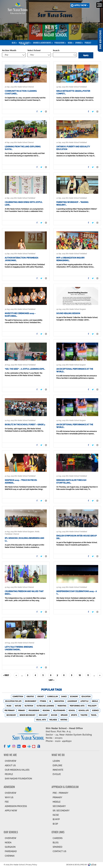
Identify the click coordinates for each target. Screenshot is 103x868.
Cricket (40, 697)
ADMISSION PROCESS (16, 806)
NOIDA (8, 843)
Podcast (88, 43)
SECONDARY (59, 806)
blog (14, 43)
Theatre (84, 715)
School (72, 711)
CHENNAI (10, 856)
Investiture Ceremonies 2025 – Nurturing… (20, 315)
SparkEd (78, 43)
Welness (53, 720)
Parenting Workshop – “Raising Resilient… (72, 204)
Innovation (59, 701)
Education (86, 697)
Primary (22, 711)
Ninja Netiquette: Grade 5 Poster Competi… (73, 92)
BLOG (55, 843)
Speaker (64, 715)
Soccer (54, 715)
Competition (18, 697)
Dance (64, 697)
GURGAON (10, 847)
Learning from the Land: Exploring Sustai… (23, 148)
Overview (10, 838)
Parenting (62, 706)
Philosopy (92, 706)
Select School (34, 50)
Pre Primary (10, 711)
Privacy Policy (31, 865)
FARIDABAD (11, 851)
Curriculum (52, 697)
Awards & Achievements (42, 43)
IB (50, 701)
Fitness (43, 701)
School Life (84, 711)
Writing (64, 720)
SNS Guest (43, 715)
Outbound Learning (45, 706)
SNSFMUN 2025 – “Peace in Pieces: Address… (21, 481)
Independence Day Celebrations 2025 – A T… (77, 593)
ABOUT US (10, 766)
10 (81, 675)
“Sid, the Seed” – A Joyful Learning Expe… (25, 369)
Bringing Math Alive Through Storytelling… (71, 481)
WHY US (9, 797)
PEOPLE (9, 774)
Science (95, 711)
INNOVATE (58, 770)
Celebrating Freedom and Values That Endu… (24, 593)
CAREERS (58, 838)
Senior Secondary (27, 715)
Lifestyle (84, 701)
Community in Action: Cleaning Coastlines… (21, 92)
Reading (46, 711)
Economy (74, 697)
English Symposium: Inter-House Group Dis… (77, 537)
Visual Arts (41, 720)
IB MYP (56, 819)
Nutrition (29, 706)
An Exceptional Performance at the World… (75, 370)
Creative (30, 697)
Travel (94, 715)
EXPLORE (57, 766)
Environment (31, 701)
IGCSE (56, 815)
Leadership (72, 701)
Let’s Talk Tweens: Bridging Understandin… (19, 648)
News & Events (24, 43)
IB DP (55, 824)
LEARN (56, 761)
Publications (60, 43)
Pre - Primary (60, 793)
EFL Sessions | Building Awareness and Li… (24, 539)
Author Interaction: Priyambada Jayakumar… (22, 259)
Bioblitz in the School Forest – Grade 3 (25, 425)
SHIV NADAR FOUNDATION (18, 779)
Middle (95, 701)
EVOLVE (57, 774)
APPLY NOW (11, 811)
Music (9, 706)
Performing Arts (77, 706)
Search (56, 50)
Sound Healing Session (68, 313)
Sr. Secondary (61, 811)
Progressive (34, 711)
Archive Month (9, 50)
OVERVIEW (10, 761)
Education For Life (13, 701)
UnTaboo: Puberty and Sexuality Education (73, 148)
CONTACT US (59, 851)
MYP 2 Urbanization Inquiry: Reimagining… (71, 259)
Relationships (59, 711)
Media (70, 43)
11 (89, 675)
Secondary (11, 715)
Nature (18, 706)
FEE (7, 802)
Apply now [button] (81, 5)
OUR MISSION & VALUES (17, 770)
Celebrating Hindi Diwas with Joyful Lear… (24, 204)
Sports (74, 715)
